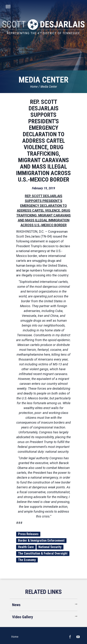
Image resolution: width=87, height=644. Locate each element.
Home (34, 87)
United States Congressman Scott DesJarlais (43, 27)
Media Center (49, 87)
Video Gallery (23, 617)
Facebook (70, 637)
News (16, 605)
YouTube (78, 637)
